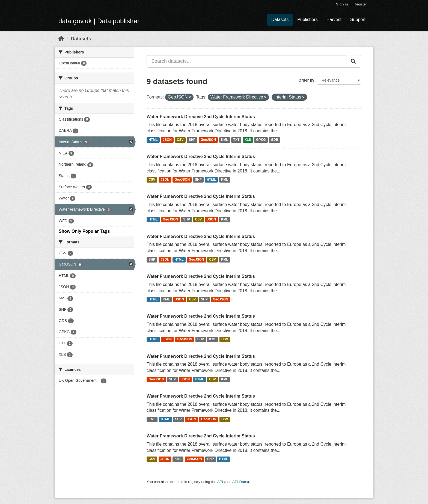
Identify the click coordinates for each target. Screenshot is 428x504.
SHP (192, 140)
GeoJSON (208, 140)
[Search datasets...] (246, 61)
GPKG (261, 140)
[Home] (61, 39)
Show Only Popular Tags (84, 231)
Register (360, 4)
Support (358, 20)
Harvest (334, 20)
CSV (180, 140)
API (220, 482)
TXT (237, 140)
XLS (248, 140)
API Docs (240, 482)
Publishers (307, 20)
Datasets (280, 20)
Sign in (342, 4)
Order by (306, 80)
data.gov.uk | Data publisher (99, 21)
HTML (153, 140)
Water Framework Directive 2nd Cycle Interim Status (201, 117)
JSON (167, 140)
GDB (274, 140)
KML (225, 140)
